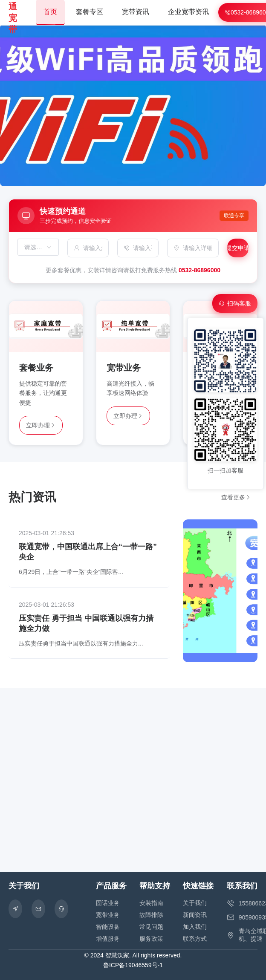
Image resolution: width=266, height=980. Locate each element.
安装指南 (151, 903)
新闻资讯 (195, 915)
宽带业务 (108, 915)
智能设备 (108, 927)
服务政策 (151, 939)
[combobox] (34, 247)
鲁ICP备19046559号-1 (133, 965)
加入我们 (195, 927)
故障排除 (151, 915)
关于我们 (195, 903)
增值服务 (108, 939)
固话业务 (108, 903)
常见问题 (151, 927)
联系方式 (195, 939)
